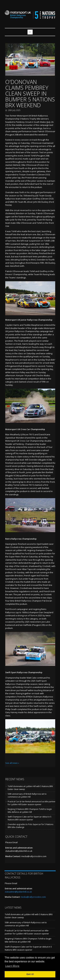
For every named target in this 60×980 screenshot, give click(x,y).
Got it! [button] (30, 974)
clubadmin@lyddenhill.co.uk (19, 851)
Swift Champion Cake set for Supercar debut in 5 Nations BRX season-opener (30, 818)
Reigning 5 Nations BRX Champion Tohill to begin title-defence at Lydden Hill (30, 811)
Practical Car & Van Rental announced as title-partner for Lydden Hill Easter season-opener (32, 803)
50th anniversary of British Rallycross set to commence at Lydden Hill (27, 795)
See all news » (12, 763)
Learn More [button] (12, 966)
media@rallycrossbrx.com (34, 856)
